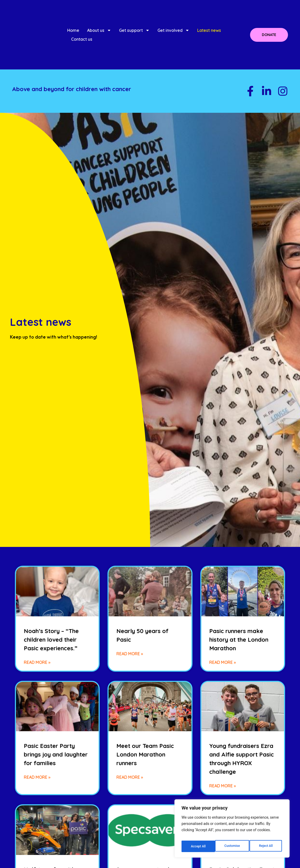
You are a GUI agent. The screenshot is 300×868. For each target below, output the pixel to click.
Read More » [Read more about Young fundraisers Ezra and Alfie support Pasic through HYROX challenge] (223, 786)
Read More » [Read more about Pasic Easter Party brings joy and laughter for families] (37, 777)
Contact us (82, 39)
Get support (134, 30)
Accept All (266, 846)
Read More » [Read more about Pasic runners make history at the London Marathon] (223, 662)
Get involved (173, 30)
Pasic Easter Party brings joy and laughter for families (56, 754)
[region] (232, 830)
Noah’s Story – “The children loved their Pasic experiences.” (51, 640)
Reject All (232, 846)
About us (99, 30)
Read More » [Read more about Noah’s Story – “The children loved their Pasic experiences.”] (37, 662)
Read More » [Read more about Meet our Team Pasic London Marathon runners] (130, 777)
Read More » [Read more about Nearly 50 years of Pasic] (130, 654)
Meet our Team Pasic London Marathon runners (145, 754)
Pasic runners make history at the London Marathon (239, 640)
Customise (198, 846)
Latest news (209, 30)
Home (73, 30)
